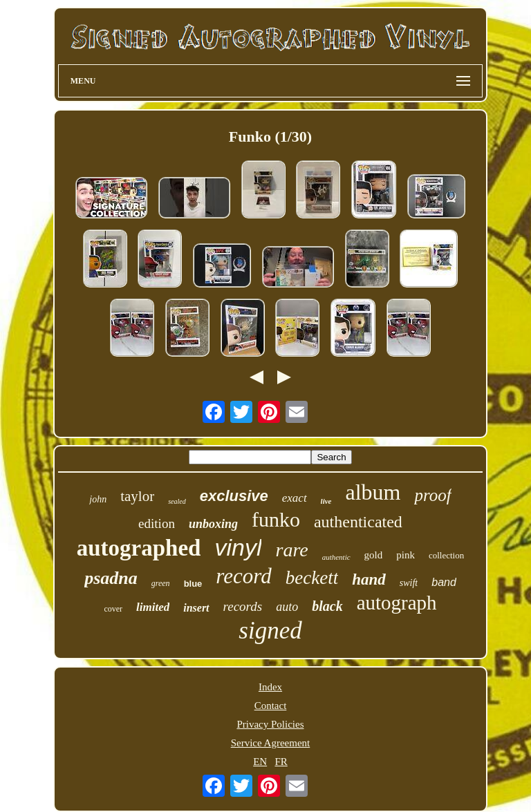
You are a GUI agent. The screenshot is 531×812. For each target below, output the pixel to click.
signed (270, 631)
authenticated (358, 522)
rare (291, 550)
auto (287, 607)
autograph (397, 603)
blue (193, 584)
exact (295, 498)
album (373, 492)
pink (406, 555)
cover (113, 609)
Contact (271, 706)
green (161, 583)
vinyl (238, 547)
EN (260, 762)
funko (276, 519)
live (326, 501)
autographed (139, 548)
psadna (111, 578)
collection (446, 555)
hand (369, 579)
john (98, 499)
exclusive (234, 496)
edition (157, 523)
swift (409, 583)
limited (153, 607)
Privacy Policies (270, 724)
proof (432, 495)
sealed (177, 501)
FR (281, 762)
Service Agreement (271, 743)
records (243, 606)
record (243, 576)
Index (270, 687)
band (444, 582)
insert (196, 608)
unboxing (213, 524)
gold (374, 555)
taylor (137, 496)
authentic (336, 557)
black (327, 606)
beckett (312, 578)
